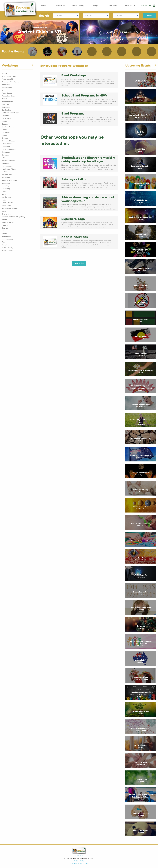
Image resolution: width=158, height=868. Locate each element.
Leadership (6, 189)
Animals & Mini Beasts (10, 82)
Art (3, 90)
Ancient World (7, 79)
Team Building (7, 239)
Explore (40, 37)
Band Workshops (74, 75)
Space (4, 231)
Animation (6, 85)
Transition (6, 245)
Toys (4, 242)
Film (3, 158)
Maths (4, 200)
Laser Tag (5, 186)
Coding (4, 121)
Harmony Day (7, 166)
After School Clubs (9, 76)
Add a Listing (78, 6)
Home (43, 6)
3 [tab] (121, 40)
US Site (76, 861)
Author (4, 99)
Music (4, 211)
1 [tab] (116, 40)
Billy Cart (5, 104)
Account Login (148, 5)
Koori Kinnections (75, 237)
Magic (4, 194)
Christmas (6, 116)
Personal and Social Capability (13, 217)
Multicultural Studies (10, 208)
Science (5, 228)
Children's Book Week (10, 113)
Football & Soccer (8, 161)
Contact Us (130, 6)
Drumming (6, 147)
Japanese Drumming (9, 180)
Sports (4, 234)
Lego (4, 192)
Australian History (9, 96)
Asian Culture (7, 93)
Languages (6, 183)
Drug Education (8, 144)
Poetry (4, 220)
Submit (149, 16)
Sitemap (86, 863)
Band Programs (8, 102)
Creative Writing (8, 127)
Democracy (6, 132)
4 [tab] (123, 40)
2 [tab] (118, 40)
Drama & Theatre (8, 141)
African (5, 73)
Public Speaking (8, 222)
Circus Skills (6, 118)
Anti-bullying (7, 88)
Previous (100, 32)
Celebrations (7, 110)
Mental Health (7, 203)
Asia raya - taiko (74, 179)
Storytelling (6, 236)
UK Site (82, 861)
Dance (4, 130)
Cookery (5, 124)
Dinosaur (5, 138)
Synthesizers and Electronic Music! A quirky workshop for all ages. (88, 159)
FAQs (95, 6)
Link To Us (113, 6)
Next (137, 32)
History (5, 172)
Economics (6, 152)
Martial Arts (6, 197)
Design (4, 135)
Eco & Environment (9, 149)
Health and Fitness (9, 169)
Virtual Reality (7, 248)
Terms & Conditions (76, 863)
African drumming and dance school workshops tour (88, 199)
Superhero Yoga (73, 219)
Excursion (5, 155)
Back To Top (79, 263)
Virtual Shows (7, 251)
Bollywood (6, 107)
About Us (61, 6)
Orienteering (7, 214)
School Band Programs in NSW (84, 95)
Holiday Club (7, 175)
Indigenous (6, 177)
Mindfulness (6, 206)
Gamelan (5, 163)
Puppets (5, 225)
